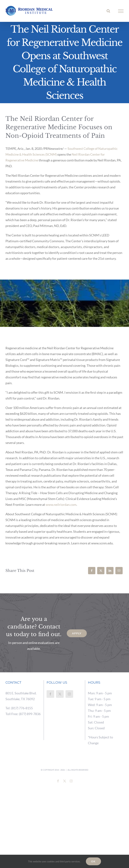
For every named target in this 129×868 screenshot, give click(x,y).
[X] (101, 571)
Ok (93, 861)
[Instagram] (69, 694)
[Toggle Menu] (121, 11)
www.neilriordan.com (61, 505)
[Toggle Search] (108, 11)
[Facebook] (92, 571)
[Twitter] (60, 694)
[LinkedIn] (110, 571)
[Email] (119, 571)
